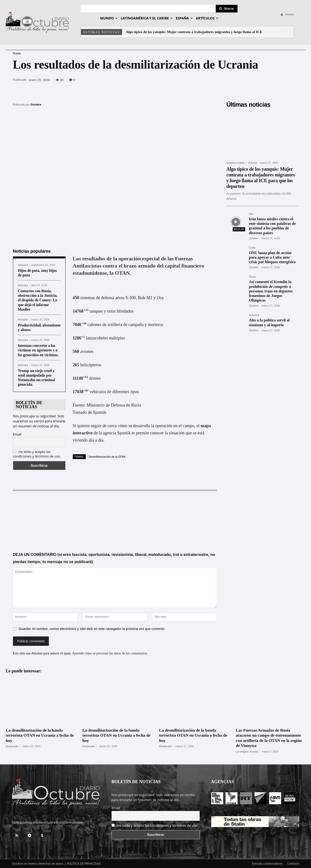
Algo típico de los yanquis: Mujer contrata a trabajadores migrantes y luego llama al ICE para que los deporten (261, 178)
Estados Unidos (236, 163)
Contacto (293, 864)
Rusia (17, 53)
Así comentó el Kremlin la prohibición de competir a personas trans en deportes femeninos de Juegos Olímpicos (271, 291)
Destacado (12, 746)
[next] (291, 32)
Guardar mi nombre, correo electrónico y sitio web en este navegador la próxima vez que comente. (92, 629)
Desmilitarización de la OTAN (107, 457)
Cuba (252, 248)
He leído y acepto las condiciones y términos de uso (37, 454)
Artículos (23, 265)
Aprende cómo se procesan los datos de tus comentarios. (110, 653)
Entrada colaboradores (267, 864)
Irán (251, 214)
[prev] (283, 32)
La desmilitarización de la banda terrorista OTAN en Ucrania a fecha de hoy (38, 735)
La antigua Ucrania (247, 752)
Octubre (36, 104)
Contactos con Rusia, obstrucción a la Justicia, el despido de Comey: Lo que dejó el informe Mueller (38, 300)
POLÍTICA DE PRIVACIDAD (84, 864)
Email (17, 434)
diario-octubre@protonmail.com (58, 822)
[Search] (227, 9)
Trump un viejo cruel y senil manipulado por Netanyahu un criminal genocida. (37, 378)
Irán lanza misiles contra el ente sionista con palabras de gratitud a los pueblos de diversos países (272, 226)
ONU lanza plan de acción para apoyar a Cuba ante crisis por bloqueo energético (272, 257)
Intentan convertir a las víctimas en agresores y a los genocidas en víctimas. (38, 350)
